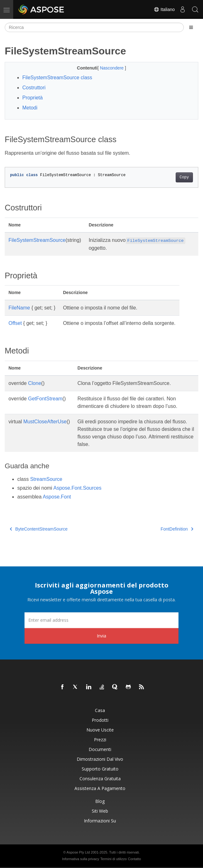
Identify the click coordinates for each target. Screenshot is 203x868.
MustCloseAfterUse (45, 422)
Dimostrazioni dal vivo (100, 759)
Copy (184, 177)
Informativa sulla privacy (80, 859)
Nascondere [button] (112, 68)
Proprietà (33, 98)
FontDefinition (177, 529)
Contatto (134, 859)
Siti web (100, 811)
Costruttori (34, 88)
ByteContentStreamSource (39, 529)
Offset (15, 323)
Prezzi (100, 740)
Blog (100, 801)
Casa (100, 710)
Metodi (30, 108)
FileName (19, 308)
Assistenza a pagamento (100, 788)
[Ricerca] (94, 27)
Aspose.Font (57, 497)
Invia (101, 636)
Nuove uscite (100, 730)
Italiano (164, 9)
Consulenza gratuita (100, 779)
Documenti (100, 749)
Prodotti (100, 720)
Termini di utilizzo (113, 859)
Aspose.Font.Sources (77, 488)
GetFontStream (45, 399)
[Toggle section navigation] (191, 27)
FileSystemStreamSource (37, 240)
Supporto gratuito (100, 769)
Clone (35, 383)
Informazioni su (100, 821)
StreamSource (46, 479)
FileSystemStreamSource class (57, 78)
